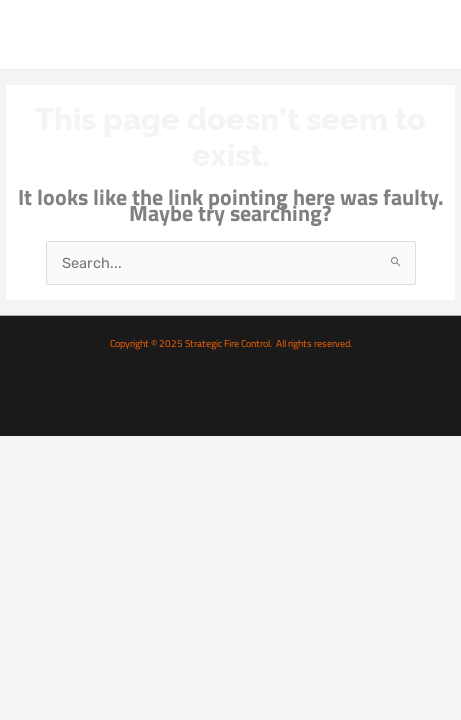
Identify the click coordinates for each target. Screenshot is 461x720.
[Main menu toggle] (424, 34)
